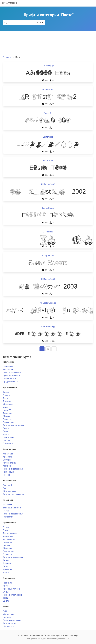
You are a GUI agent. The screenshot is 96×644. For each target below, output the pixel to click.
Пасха (6, 511)
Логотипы (8, 413)
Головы (6, 395)
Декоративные (10, 533)
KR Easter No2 (48, 89)
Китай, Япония (10, 463)
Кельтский (8, 370)
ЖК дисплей (9, 614)
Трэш (5, 598)
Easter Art (48, 113)
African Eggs (48, 66)
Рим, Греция (9, 472)
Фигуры (7, 440)
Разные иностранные (13, 469)
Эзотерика (8, 443)
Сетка (6, 566)
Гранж (6, 527)
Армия (6, 392)
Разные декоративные (14, 425)
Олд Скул (7, 554)
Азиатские (8, 454)
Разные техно (9, 623)
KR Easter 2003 (48, 279)
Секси (6, 428)
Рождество (8, 517)
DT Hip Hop (48, 232)
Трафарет (7, 569)
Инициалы (8, 367)
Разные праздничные (13, 514)
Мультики (8, 548)
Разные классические (13, 494)
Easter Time (48, 161)
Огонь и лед (9, 551)
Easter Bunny (48, 208)
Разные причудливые (13, 557)
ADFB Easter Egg (48, 327)
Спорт (6, 431)
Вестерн (7, 460)
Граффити (8, 583)
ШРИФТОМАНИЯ (9, 3)
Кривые (7, 545)
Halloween (8, 505)
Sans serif (7, 485)
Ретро (6, 560)
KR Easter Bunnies (48, 303)
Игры (5, 407)
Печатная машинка (12, 620)
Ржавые (7, 563)
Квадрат (7, 617)
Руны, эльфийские (12, 376)
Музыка (7, 416)
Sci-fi (5, 611)
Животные (8, 404)
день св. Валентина (12, 508)
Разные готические (12, 373)
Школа (6, 601)
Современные (10, 379)
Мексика (7, 466)
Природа (7, 419)
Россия (6, 475)
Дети (5, 398)
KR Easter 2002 (48, 184)
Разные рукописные (12, 595)
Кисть (6, 586)
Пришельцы (9, 422)
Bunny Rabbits (48, 255)
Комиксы (7, 542)
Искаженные (9, 539)
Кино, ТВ (7, 410)
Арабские (7, 457)
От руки (7, 592)
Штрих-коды (9, 626)
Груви (6, 530)
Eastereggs (48, 137)
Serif (5, 488)
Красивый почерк (11, 589)
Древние (7, 401)
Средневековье (10, 382)
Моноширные (9, 491)
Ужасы (6, 434)
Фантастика (9, 437)
